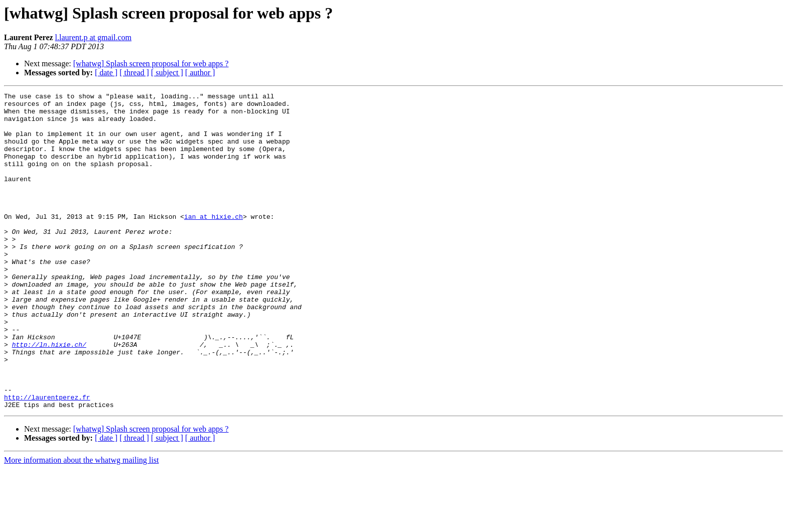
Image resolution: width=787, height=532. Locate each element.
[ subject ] (167, 73)
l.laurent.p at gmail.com (93, 37)
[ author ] (200, 73)
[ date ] (106, 73)
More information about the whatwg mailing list (81, 523)
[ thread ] (134, 73)
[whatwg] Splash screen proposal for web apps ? (151, 63)
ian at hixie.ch (214, 242)
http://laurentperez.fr (47, 459)
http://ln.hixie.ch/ (49, 395)
